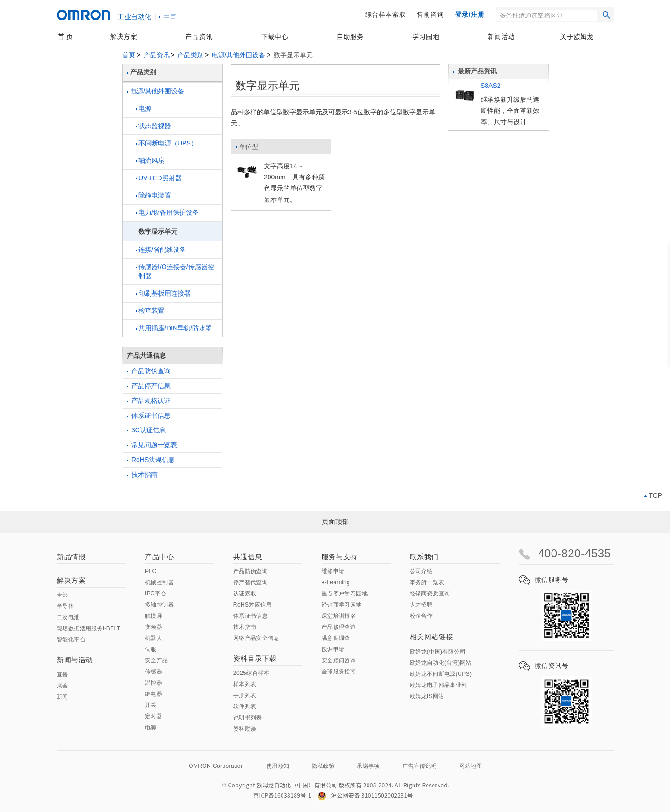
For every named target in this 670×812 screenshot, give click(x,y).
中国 (170, 17)
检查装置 (150, 310)
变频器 (154, 627)
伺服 (151, 649)
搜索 (606, 15)
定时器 (154, 716)
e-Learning (336, 582)
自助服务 (350, 36)
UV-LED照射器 (159, 178)
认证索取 (245, 594)
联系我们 (424, 557)
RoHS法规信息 (151, 460)
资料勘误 (245, 729)
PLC (151, 571)
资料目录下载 (255, 658)
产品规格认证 (149, 401)
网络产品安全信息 (256, 638)
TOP (653, 495)
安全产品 (157, 660)
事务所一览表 (427, 582)
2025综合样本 (251, 673)
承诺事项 (368, 766)
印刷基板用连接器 (163, 293)
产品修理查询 (339, 627)
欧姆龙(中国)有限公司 (438, 652)
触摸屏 (154, 616)
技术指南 (142, 475)
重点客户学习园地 (345, 594)
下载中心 (275, 36)
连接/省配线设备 (161, 250)
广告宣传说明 (420, 766)
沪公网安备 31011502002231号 (365, 795)
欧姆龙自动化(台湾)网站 (441, 663)
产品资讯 (199, 36)
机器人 (154, 638)
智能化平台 (71, 640)
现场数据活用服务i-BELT (89, 628)
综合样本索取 (386, 14)
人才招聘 (421, 605)
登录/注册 (470, 14)
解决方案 (124, 36)
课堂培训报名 (339, 616)
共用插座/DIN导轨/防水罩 (174, 328)
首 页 (65, 36)
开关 (151, 705)
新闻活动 (501, 36)
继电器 (154, 694)
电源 (144, 108)
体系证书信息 (149, 416)
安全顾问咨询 (339, 660)
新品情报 (71, 557)
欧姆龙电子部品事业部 (439, 685)
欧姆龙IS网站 (427, 696)
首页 (129, 55)
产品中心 (159, 557)
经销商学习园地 (342, 605)
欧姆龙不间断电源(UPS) (441, 674)
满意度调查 (336, 638)
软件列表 (245, 706)
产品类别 (190, 55)
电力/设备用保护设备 (167, 212)
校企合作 (421, 616)
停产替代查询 (250, 582)
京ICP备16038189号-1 (282, 795)
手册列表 (245, 695)
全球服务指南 (339, 672)
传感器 (154, 672)
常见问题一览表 (152, 445)
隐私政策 (323, 766)
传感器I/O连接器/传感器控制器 (175, 271)
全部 (62, 595)
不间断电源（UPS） (167, 143)
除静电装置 (153, 195)
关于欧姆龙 (577, 36)
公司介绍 (421, 571)
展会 (62, 686)
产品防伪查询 (149, 371)
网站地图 (471, 766)
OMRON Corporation (216, 766)
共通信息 (248, 557)
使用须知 (278, 766)
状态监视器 (153, 126)
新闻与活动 (75, 660)
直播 (62, 674)
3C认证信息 (146, 430)
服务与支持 (340, 557)
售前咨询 (430, 14)
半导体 (65, 606)
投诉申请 (333, 649)
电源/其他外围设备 (239, 55)
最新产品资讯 (475, 71)
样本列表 (245, 684)
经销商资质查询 (430, 594)
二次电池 (68, 617)
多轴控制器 (159, 605)
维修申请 (333, 571)
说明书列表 (248, 718)
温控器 (154, 683)
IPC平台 (156, 594)
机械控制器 (159, 582)
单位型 (247, 149)
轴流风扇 (150, 160)
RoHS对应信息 (253, 605)
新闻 (62, 697)
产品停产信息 (149, 386)
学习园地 (426, 36)
